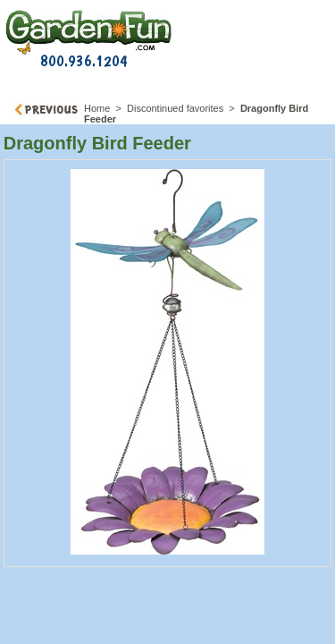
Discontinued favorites (175, 108)
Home (97, 108)
